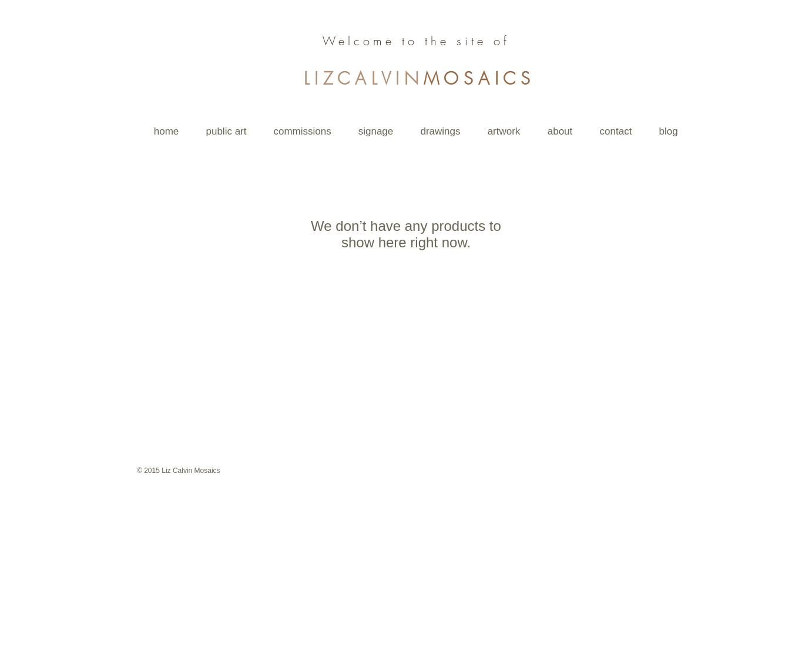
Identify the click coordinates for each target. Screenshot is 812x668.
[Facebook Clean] (630, 470)
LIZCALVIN (363, 78)
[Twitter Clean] (645, 470)
